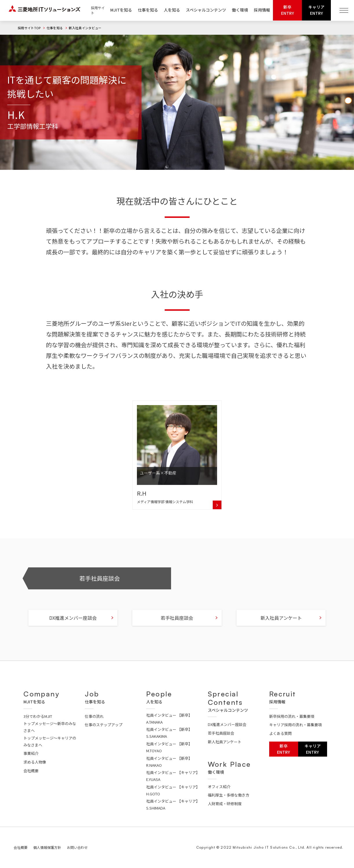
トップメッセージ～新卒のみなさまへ (50, 727)
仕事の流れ (94, 716)
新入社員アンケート (281, 625)
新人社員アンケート (225, 742)
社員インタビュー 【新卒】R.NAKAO (169, 762)
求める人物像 (35, 762)
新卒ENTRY (288, 10)
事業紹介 (31, 753)
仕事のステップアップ (104, 725)
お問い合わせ (77, 847)
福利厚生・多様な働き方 (229, 795)
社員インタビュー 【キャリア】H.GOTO (173, 790)
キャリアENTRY (316, 10)
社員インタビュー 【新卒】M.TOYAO (169, 747)
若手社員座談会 (100, 585)
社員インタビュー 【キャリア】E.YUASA (173, 776)
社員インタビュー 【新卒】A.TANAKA (169, 719)
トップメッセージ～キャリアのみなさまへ (50, 741)
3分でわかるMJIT (38, 716)
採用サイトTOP (29, 28)
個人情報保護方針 (47, 847)
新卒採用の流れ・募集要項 (292, 716)
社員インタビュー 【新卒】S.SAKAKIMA (169, 733)
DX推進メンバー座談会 (73, 625)
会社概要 (31, 771)
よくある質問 (280, 733)
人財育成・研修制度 (225, 804)
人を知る (172, 10)
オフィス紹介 (219, 787)
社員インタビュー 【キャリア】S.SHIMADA (173, 804)
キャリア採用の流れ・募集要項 (296, 725)
